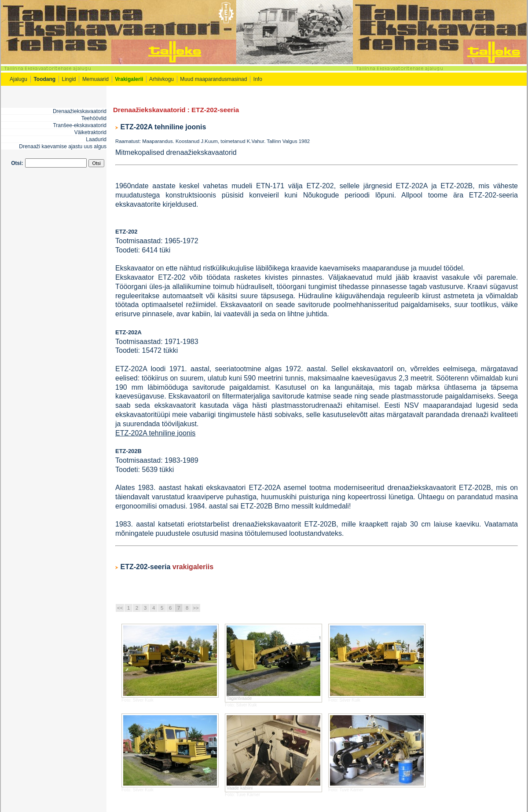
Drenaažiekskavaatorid (80, 111)
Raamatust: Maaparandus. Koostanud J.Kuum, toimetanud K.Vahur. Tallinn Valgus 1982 (213, 141)
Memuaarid (95, 79)
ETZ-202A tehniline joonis (163, 127)
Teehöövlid (94, 118)
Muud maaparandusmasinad (213, 79)
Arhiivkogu (161, 79)
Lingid (69, 79)
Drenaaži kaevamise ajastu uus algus (63, 146)
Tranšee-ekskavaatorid (80, 125)
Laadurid (96, 139)
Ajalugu (18, 79)
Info (258, 79)
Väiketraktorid (90, 132)
